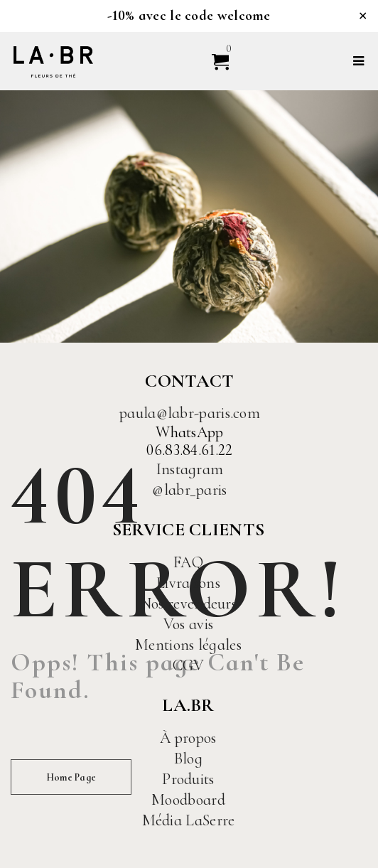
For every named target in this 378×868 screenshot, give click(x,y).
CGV (189, 665)
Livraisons (188, 583)
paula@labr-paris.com (190, 413)
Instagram (190, 469)
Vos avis (188, 624)
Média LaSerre (189, 820)
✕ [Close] (363, 16)
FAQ (188, 562)
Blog (188, 759)
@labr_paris (189, 490)
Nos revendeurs (188, 604)
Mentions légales (188, 645)
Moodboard (188, 800)
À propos (188, 738)
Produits (188, 779)
